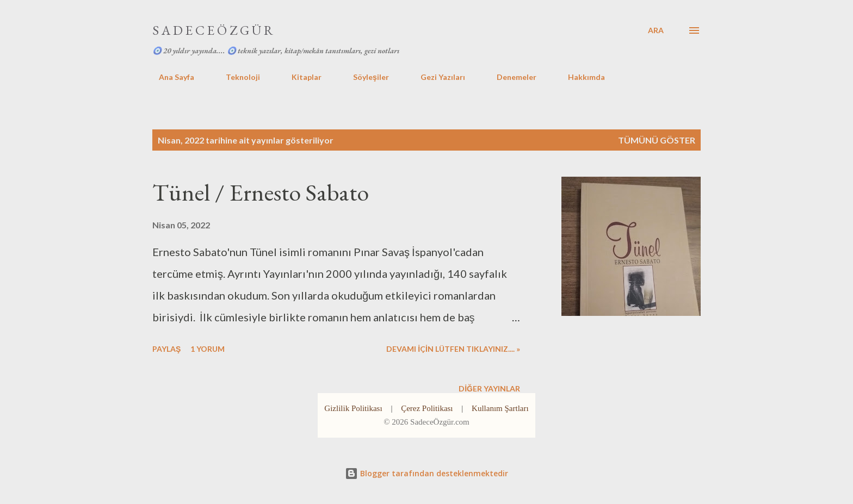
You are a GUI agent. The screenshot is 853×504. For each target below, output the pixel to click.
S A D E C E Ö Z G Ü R (213, 30)
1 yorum (208, 349)
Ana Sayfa (170, 77)
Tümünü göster (657, 140)
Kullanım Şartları (500, 408)
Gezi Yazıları (436, 77)
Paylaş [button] (166, 349)
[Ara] (656, 30)
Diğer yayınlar (489, 388)
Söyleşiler (364, 77)
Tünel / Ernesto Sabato (261, 192)
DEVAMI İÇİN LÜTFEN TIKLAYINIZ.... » (453, 349)
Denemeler (510, 77)
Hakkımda (580, 77)
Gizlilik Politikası (353, 408)
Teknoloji (236, 77)
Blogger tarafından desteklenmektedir (426, 473)
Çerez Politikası (427, 408)
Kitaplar (300, 77)
